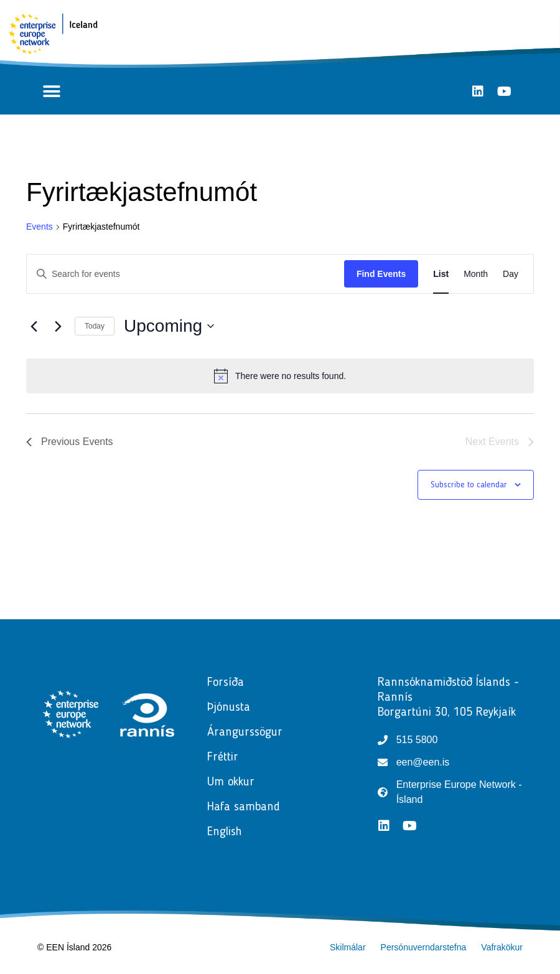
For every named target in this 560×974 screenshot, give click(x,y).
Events (40, 227)
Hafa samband (244, 807)
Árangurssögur (245, 733)
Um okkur (231, 782)
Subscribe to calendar (469, 485)
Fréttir (226, 757)
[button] (51, 91)
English (225, 832)
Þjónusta (232, 708)
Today (95, 326)
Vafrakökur (502, 947)
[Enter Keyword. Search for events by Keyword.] (185, 274)
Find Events (381, 274)
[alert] (280, 376)
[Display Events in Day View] (511, 274)
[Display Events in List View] (441, 274)
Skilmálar (348, 947)
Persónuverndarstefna (424, 947)
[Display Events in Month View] (476, 274)
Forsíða (226, 683)
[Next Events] (58, 326)
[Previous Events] (34, 326)
